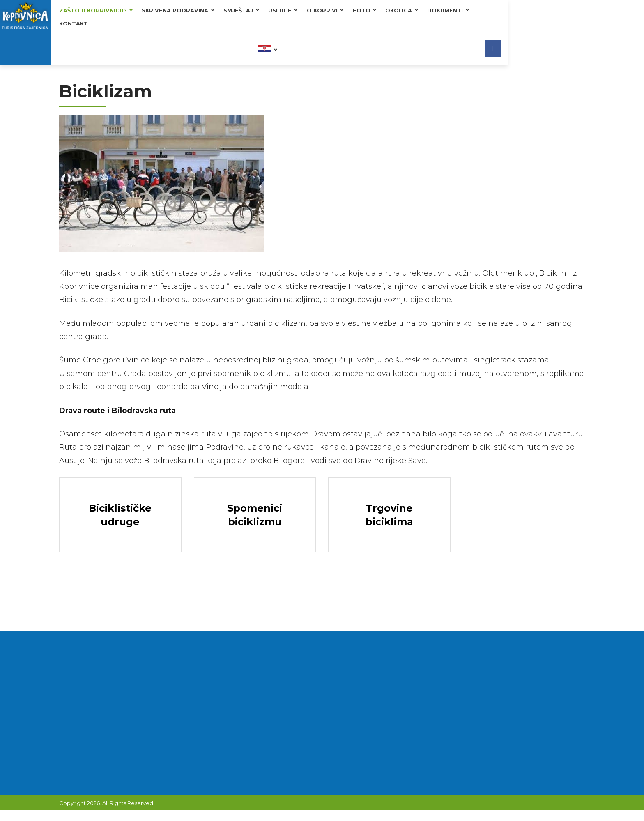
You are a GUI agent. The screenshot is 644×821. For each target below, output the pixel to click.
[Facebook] (630, 18)
